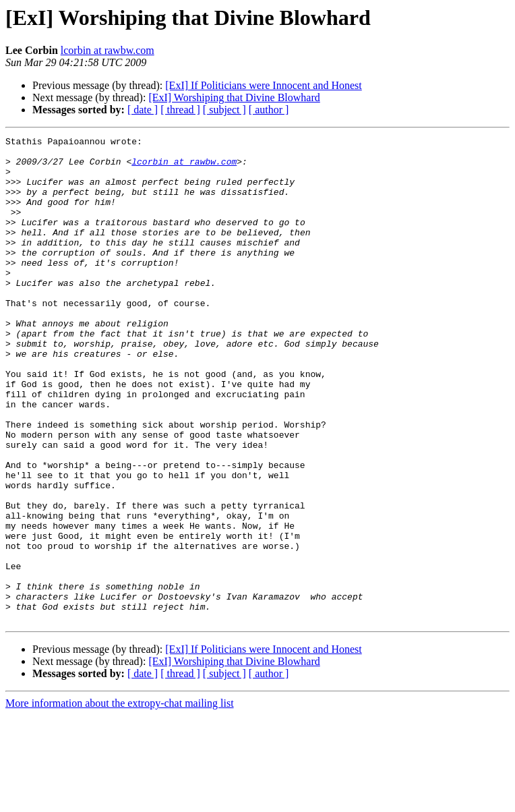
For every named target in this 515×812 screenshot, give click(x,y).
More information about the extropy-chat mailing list (120, 800)
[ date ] (143, 110)
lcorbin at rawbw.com (108, 50)
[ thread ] (180, 110)
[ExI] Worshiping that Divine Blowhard (234, 97)
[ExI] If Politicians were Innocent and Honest (263, 85)
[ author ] (269, 110)
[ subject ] (224, 110)
